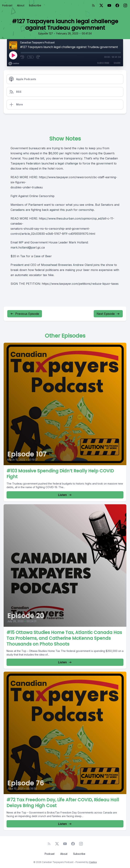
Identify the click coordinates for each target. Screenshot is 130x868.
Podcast (7, 5)
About (21, 5)
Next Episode (108, 314)
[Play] (13, 55)
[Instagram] (125, 5)
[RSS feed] (93, 5)
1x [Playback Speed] (30, 57)
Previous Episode (25, 314)
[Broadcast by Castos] (14, 64)
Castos (93, 862)
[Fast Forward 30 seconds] (38, 57)
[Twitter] (101, 5)
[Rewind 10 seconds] (23, 57)
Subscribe (35, 5)
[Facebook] (117, 5)
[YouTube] (109, 5)
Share (117, 63)
